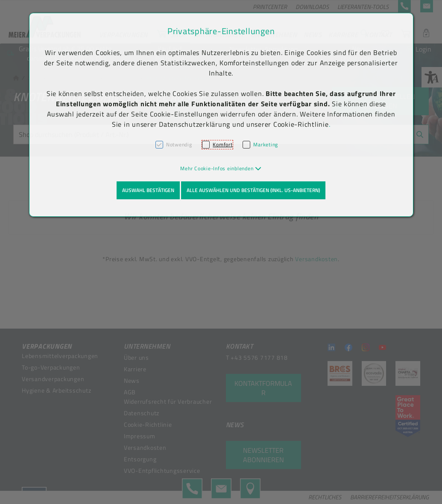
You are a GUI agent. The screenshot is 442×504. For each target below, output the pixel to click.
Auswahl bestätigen (148, 190)
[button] (221, 168)
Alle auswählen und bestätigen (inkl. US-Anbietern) (253, 190)
